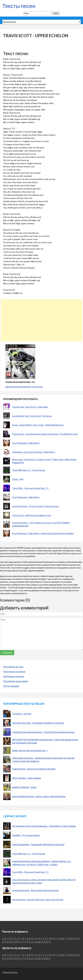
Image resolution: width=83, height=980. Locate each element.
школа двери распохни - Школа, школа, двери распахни (39, 796)
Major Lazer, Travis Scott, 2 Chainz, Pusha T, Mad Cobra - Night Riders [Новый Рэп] (44, 461)
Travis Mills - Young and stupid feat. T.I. (30, 488)
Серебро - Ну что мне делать (26, 835)
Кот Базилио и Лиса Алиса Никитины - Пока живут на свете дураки (44, 826)
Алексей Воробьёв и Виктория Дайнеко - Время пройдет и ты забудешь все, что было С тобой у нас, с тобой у (41, 863)
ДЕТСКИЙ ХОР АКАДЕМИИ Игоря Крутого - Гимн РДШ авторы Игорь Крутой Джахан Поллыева (45, 741)
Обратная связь (10, 972)
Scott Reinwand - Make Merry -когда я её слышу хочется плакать (43, 533)
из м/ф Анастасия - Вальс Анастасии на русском (35, 890)
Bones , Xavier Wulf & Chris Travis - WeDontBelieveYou (38, 425)
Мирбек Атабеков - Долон (24, 787)
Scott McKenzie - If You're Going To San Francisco (36, 506)
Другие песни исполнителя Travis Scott (24, 387)
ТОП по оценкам (11, 686)
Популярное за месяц (14, 676)
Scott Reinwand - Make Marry (26, 497)
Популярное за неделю (14, 672)
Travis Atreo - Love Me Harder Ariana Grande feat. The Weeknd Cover (45, 434)
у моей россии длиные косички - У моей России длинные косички (43, 732)
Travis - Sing (18, 479)
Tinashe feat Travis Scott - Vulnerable (30, 407)
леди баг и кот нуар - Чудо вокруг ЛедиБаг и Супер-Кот (38, 723)
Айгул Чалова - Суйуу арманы (27, 778)
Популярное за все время (15, 681)
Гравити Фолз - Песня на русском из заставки (34, 769)
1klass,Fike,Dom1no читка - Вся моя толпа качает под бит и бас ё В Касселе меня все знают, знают (44, 881)
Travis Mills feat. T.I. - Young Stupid (29, 470)
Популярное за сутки (13, 667)
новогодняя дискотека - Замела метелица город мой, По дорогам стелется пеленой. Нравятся (43, 760)
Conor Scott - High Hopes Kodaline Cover (32, 515)
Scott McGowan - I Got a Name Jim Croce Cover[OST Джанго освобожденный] (41, 524)
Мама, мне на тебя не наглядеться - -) (30, 750)
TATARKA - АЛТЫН (22, 714)
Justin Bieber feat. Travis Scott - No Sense (32, 416)
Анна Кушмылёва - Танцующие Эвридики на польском (38, 844)
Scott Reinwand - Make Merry (26, 443)
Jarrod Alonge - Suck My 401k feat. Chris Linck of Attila (38, 900)
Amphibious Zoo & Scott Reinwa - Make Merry (34, 452)
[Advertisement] (40, 320)
